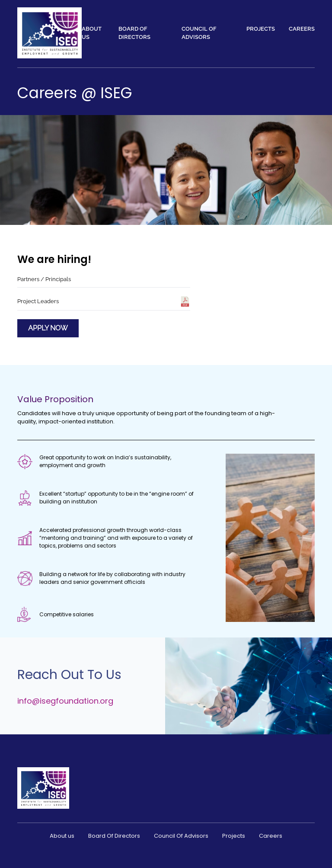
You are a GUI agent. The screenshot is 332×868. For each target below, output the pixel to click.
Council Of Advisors (199, 33)
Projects (261, 29)
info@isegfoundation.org (65, 701)
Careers (302, 29)
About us (92, 33)
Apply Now (48, 328)
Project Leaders (104, 301)
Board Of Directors (134, 33)
